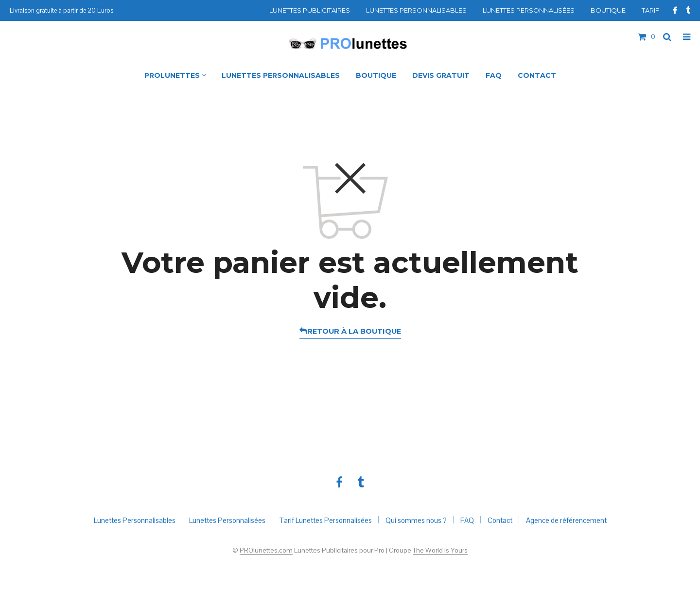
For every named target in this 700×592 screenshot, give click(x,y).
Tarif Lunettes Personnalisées (325, 520)
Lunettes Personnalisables (416, 10)
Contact (500, 520)
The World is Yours (440, 551)
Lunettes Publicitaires (310, 10)
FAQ (467, 520)
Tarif (650, 10)
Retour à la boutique (354, 331)
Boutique (608, 10)
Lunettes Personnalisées (529, 10)
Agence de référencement (566, 520)
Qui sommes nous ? (416, 520)
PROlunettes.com (266, 551)
